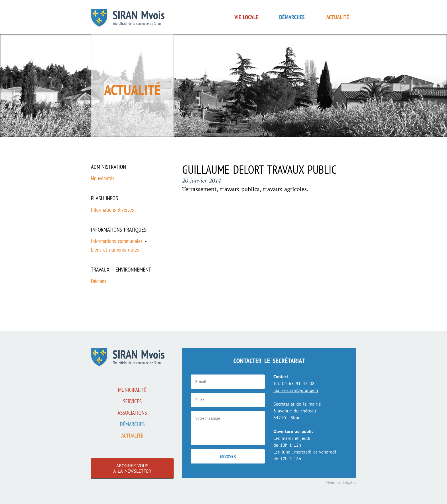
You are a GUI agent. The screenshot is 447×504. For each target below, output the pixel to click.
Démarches (292, 17)
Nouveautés (102, 178)
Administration (108, 167)
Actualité (338, 17)
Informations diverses (112, 210)
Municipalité (132, 390)
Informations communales (117, 241)
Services (132, 401)
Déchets (99, 281)
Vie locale (246, 17)
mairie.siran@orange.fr (296, 390)
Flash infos (104, 198)
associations (132, 413)
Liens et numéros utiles (115, 250)
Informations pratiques (119, 230)
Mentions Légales (341, 483)
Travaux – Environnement (121, 270)
